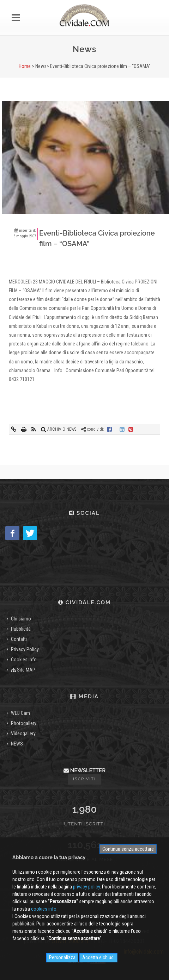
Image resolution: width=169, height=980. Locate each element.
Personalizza (62, 957)
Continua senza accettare (128, 849)
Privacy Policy (25, 649)
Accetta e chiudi (98, 957)
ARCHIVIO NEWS (59, 429)
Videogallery (23, 734)
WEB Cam (20, 713)
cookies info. (44, 909)
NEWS (17, 744)
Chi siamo (21, 619)
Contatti (19, 639)
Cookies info (24, 660)
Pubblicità (21, 629)
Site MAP (23, 670)
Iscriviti (84, 779)
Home (25, 66)
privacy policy (86, 887)
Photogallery (24, 723)
